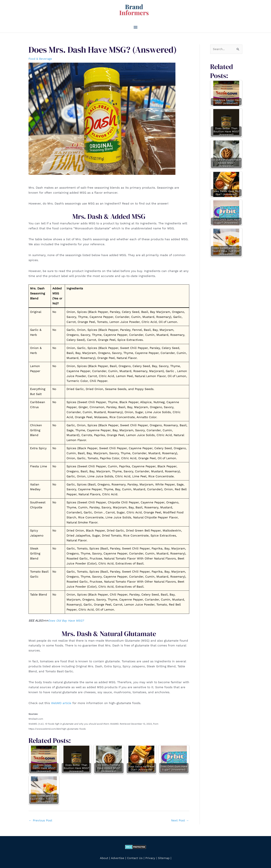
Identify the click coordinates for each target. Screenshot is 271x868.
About (103, 857)
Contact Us (134, 857)
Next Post (180, 820)
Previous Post (41, 820)
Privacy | (151, 857)
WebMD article (62, 703)
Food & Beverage (41, 58)
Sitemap (164, 857)
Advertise (117, 857)
